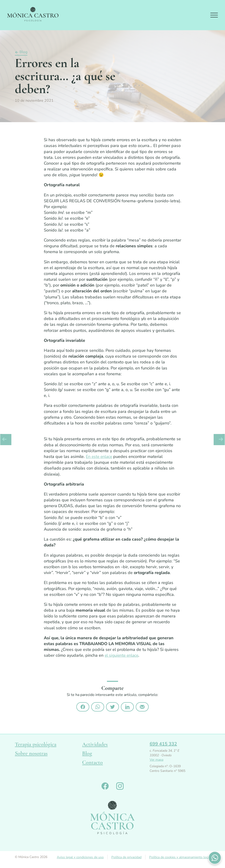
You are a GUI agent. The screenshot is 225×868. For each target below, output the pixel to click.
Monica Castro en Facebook (105, 787)
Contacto (92, 763)
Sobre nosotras (31, 754)
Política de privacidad (126, 858)
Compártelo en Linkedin (127, 708)
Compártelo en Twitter (112, 708)
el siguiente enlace (122, 656)
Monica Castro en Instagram (120, 787)
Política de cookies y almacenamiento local (180, 858)
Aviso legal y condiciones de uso (80, 858)
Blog (23, 54)
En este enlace (100, 458)
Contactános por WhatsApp (215, 858)
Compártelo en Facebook (83, 708)
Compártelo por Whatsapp (98, 708)
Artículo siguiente (219, 440)
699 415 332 (163, 745)
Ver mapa (156, 761)
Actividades (95, 745)
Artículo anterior (6, 440)
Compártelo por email (142, 708)
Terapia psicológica (36, 745)
